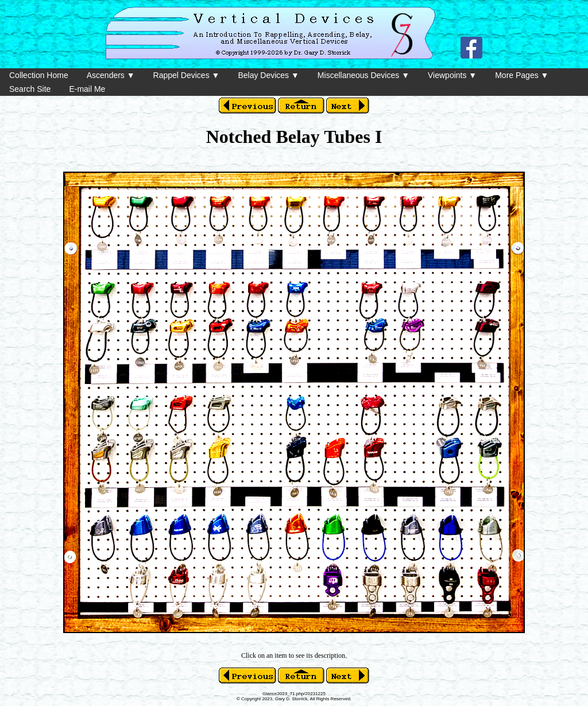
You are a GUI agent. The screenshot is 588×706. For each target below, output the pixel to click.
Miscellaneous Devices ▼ (363, 75)
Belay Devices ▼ (268, 75)
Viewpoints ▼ (452, 75)
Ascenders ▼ (111, 75)
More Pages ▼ (522, 75)
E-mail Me (87, 89)
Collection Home (39, 75)
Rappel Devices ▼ (187, 75)
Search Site (30, 89)
